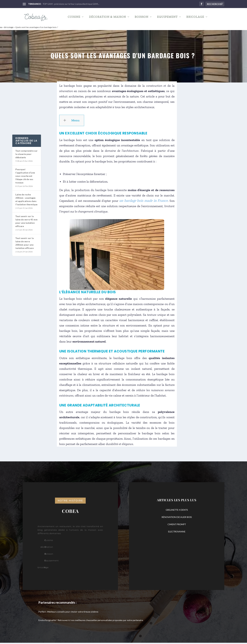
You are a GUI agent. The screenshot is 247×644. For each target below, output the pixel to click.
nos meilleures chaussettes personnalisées (92, 621)
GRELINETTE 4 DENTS (177, 511)
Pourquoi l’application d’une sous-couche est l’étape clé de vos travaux (25, 177)
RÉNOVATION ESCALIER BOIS (177, 518)
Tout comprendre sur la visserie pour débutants (27, 155)
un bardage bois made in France (144, 202)
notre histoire (70, 502)
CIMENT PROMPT (177, 526)
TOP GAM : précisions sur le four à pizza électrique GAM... (71, 4)
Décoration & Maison (108, 18)
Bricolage (195, 18)
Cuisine (74, 18)
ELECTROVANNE (177, 533)
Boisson (142, 18)
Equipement (167, 18)
